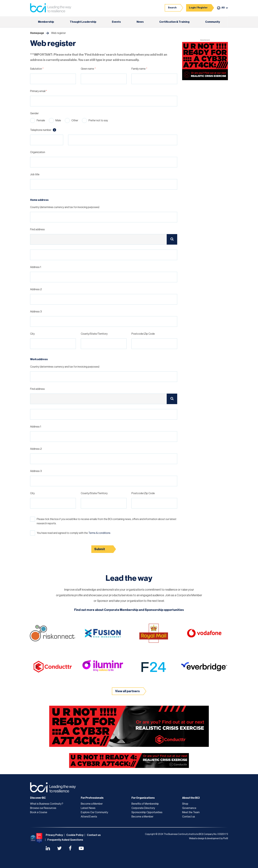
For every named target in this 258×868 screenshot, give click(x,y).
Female (41, 120)
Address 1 (36, 267)
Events (116, 22)
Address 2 (36, 289)
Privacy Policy (54, 835)
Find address (37, 229)
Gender (34, 113)
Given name (88, 69)
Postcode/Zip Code (143, 334)
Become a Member (92, 804)
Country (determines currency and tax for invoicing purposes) (65, 207)
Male (58, 120)
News (140, 22)
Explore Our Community (94, 812)
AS (223, 8)
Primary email (39, 91)
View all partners (127, 691)
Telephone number (43, 130)
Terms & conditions (99, 533)
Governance (189, 808)
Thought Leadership (83, 22)
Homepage (37, 33)
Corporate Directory (143, 808)
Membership (46, 22)
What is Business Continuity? (47, 804)
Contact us (189, 817)
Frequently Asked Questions (65, 840)
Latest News (88, 808)
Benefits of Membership (145, 804)
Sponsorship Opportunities (147, 812)
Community (213, 22)
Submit (100, 549)
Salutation (37, 69)
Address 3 (36, 312)
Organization (38, 152)
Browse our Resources (43, 808)
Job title (35, 174)
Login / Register (198, 8)
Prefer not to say (98, 120)
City (32, 334)
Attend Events (89, 817)
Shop (185, 804)
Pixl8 (226, 839)
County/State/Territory (94, 334)
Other (75, 120)
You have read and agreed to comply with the (74, 533)
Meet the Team (191, 812)
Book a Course (39, 812)
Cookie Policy (75, 835)
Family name (139, 69)
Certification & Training (174, 22)
